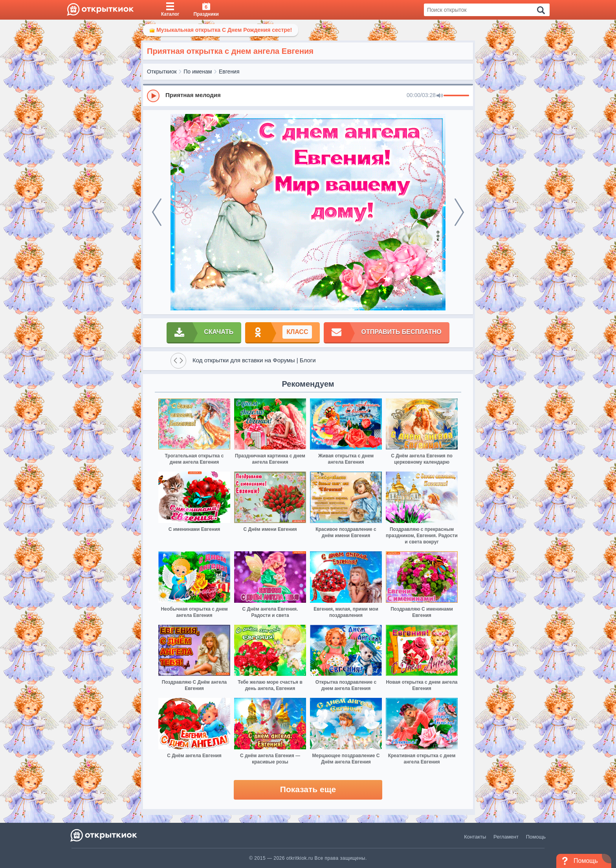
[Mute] (440, 96)
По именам (198, 72)
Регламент (506, 837)
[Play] (153, 96)
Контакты (475, 837)
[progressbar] (456, 96)
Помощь (536, 837)
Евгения (229, 72)
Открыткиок (162, 72)
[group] (308, 95)
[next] (459, 212)
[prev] (157, 212)
